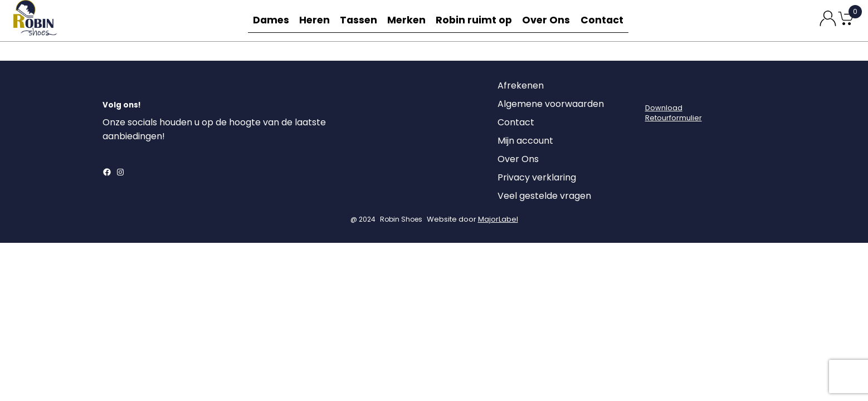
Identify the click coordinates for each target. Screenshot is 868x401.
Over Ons (549, 20)
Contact (606, 20)
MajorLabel (498, 221)
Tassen (362, 20)
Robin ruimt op (478, 20)
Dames (268, 20)
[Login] (655, 90)
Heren (315, 20)
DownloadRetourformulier (674, 114)
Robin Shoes (401, 221)
